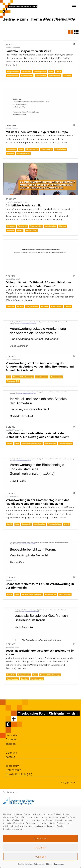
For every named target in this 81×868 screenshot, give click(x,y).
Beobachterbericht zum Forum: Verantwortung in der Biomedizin (40, 586)
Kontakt (10, 757)
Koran (35, 675)
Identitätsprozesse (40, 72)
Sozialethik (67, 76)
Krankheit (44, 307)
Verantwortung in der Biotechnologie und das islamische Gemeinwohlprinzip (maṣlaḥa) (37, 502)
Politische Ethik (41, 76)
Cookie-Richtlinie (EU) (19, 774)
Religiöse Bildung (55, 76)
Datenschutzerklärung (43, 864)
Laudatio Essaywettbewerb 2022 (28, 51)
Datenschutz (13, 770)
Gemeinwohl (26, 524)
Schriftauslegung (37, 679)
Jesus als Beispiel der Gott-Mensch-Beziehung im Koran (40, 652)
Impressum (59, 864)
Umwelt (20, 230)
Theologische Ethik (23, 153)
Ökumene (63, 226)
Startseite (12, 735)
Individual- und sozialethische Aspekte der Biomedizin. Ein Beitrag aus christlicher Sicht (37, 435)
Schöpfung (25, 679)
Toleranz (68, 307)
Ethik (8, 377)
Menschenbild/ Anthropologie (23, 377)
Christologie (11, 675)
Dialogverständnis (13, 72)
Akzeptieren (40, 838)
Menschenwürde (27, 76)
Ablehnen (41, 848)
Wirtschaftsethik (31, 230)
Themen (11, 744)
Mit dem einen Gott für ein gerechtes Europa (37, 132)
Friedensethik (26, 72)
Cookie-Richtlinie (25, 864)
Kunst (51, 72)
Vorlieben (41, 857)
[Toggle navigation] (74, 7)
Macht (59, 72)
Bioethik (20, 307)
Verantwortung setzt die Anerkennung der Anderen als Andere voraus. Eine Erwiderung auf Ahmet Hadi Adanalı (40, 367)
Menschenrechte (12, 76)
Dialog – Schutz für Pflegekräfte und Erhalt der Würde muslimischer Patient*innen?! (38, 284)
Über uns (11, 753)
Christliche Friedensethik (23, 205)
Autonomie (10, 307)
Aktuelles (11, 739)
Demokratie (11, 226)
